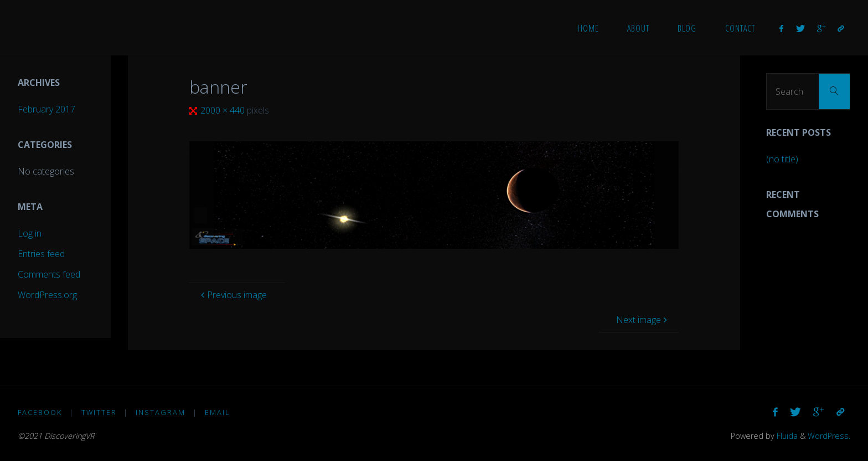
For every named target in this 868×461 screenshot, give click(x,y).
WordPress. (829, 436)
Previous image (232, 295)
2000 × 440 (224, 110)
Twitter (99, 412)
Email (218, 412)
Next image (643, 320)
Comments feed (49, 274)
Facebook (40, 412)
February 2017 (46, 109)
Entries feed (41, 254)
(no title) (782, 159)
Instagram (161, 412)
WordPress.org (47, 295)
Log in (30, 233)
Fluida (786, 436)
